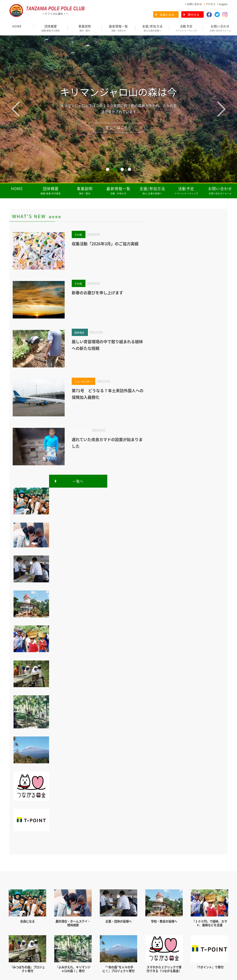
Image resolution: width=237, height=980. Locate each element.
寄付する (194, 15)
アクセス (210, 4)
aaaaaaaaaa (17, 211)
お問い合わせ (194, 4)
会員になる (167, 15)
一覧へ (78, 481)
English (223, 4)
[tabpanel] (118, 109)
